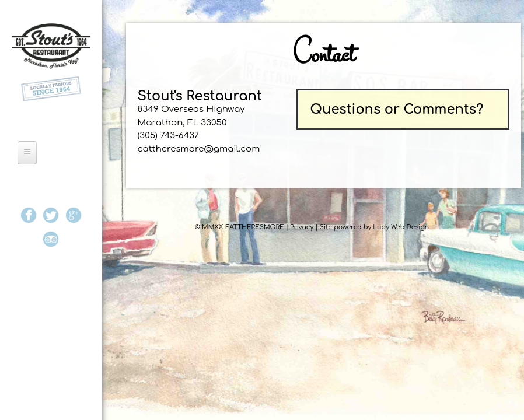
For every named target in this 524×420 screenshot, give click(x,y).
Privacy (302, 227)
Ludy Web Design (401, 227)
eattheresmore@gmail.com (199, 149)
